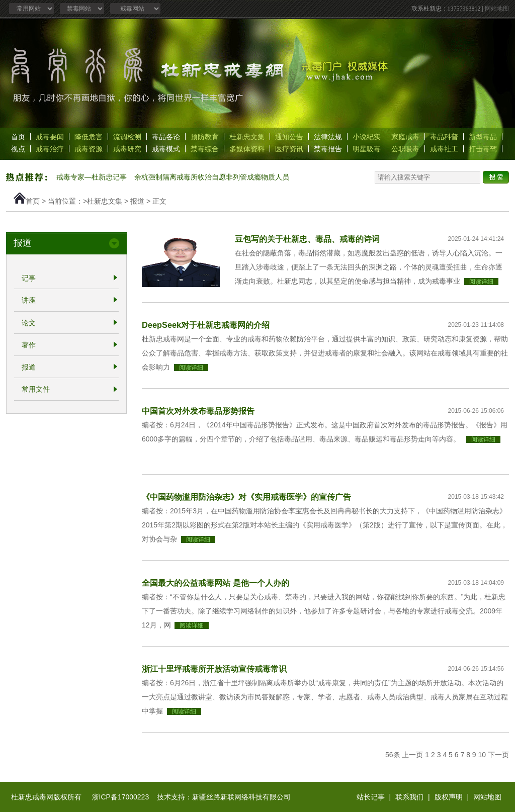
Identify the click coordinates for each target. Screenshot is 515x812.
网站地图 (497, 9)
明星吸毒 (367, 149)
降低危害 (89, 137)
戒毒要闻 (50, 137)
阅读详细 (481, 282)
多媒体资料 (247, 149)
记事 (29, 278)
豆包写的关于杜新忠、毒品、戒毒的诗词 (307, 239)
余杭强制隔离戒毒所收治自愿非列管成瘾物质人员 (212, 177)
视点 (18, 149)
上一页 (412, 755)
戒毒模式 (166, 149)
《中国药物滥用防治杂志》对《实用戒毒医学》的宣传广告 (246, 497)
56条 (393, 755)
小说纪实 (367, 137)
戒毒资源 (89, 149)
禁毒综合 (205, 149)
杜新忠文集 (247, 137)
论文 (29, 323)
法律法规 (328, 137)
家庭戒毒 (405, 137)
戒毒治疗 (50, 149)
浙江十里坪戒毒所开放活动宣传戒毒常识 (214, 669)
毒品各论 (166, 137)
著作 (29, 345)
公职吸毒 (405, 149)
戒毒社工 (444, 149)
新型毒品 (483, 137)
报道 (137, 201)
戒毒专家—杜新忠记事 (92, 177)
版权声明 (449, 797)
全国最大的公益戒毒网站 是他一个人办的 (216, 583)
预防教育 (205, 137)
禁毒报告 (328, 149)
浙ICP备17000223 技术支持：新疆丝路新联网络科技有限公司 (191, 797)
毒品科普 (444, 137)
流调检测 (127, 137)
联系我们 (409, 797)
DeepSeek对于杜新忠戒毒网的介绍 (206, 325)
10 (482, 755)
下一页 (498, 755)
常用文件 (36, 390)
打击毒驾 (483, 149)
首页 (18, 137)
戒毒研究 (127, 149)
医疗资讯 (289, 149)
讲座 (29, 301)
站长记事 (371, 797)
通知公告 (289, 137)
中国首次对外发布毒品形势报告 (198, 411)
